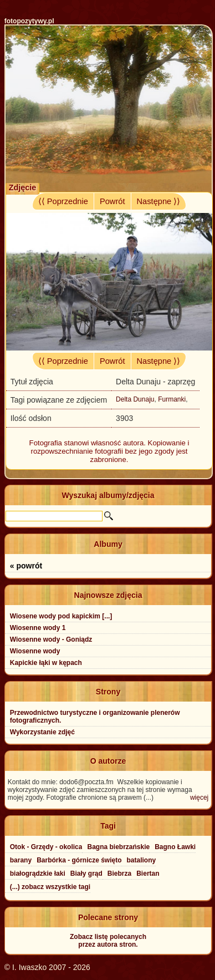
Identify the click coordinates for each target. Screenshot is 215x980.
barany (21, 860)
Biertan (148, 874)
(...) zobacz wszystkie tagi (50, 887)
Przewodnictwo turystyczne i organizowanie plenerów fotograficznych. (95, 717)
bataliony (142, 860)
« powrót (26, 566)
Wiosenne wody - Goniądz (51, 639)
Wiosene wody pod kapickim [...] (61, 616)
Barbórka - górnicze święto (79, 860)
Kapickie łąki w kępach (46, 663)
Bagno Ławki (175, 847)
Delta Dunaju (135, 399)
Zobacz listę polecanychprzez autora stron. (108, 941)
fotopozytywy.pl (29, 21)
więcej (199, 798)
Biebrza (119, 874)
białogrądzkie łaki (38, 874)
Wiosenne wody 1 (38, 628)
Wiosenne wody (35, 651)
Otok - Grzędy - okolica (46, 847)
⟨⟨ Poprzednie (63, 201)
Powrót (112, 201)
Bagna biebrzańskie (118, 847)
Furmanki (172, 399)
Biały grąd (86, 874)
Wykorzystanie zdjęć (42, 732)
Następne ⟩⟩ (159, 201)
